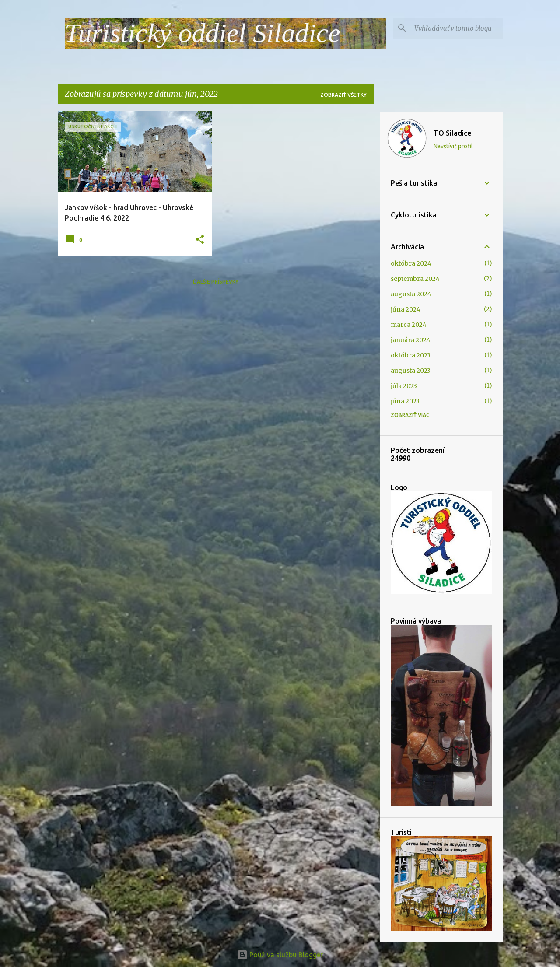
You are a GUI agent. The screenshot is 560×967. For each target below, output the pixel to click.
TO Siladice (452, 133)
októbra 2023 (411, 355)
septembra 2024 (415, 279)
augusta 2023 (411, 371)
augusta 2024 (411, 294)
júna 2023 (405, 401)
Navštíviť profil (453, 146)
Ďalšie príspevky (216, 282)
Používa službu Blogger (280, 955)
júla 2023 (404, 386)
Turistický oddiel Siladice (203, 33)
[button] (200, 240)
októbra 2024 (411, 263)
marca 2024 (409, 325)
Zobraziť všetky (343, 95)
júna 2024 (406, 309)
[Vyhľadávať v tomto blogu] (457, 28)
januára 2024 (411, 340)
